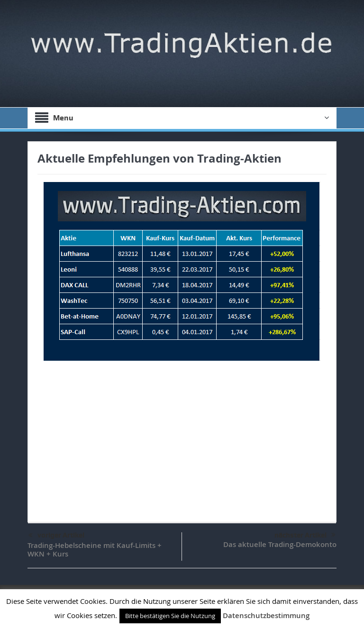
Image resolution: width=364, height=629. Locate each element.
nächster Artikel (305, 535)
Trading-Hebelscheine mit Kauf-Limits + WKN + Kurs (95, 550)
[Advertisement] (182, 437)
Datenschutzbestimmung (266, 615)
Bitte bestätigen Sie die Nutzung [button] (170, 616)
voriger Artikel (56, 536)
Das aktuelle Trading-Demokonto (280, 544)
